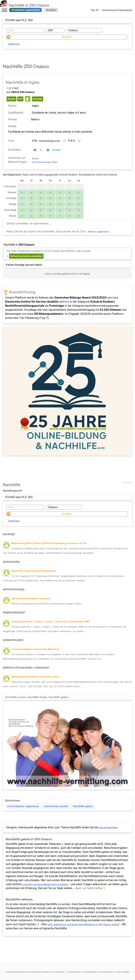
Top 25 (95, 10)
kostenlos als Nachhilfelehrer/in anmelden (48, 867)
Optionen (14, 38)
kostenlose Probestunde (117, 10)
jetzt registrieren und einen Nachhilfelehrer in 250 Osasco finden (87, 907)
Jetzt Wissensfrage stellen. (45, 156)
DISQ (116, 292)
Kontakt (57, 144)
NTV (67, 296)
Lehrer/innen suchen (56, 789)
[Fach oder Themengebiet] (25, 30)
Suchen (51, 10)
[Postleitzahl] (55, 30)
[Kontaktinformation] (48, 144)
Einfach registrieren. (100, 225)
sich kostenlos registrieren (23, 789)
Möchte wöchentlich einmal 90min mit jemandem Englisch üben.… (51, 586)
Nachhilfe (29, 5)
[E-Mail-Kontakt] (35, 144)
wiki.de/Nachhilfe (109, 810)
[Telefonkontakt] (41, 144)
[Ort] (84, 30)
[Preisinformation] (79, 135)
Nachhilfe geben (83, 789)
